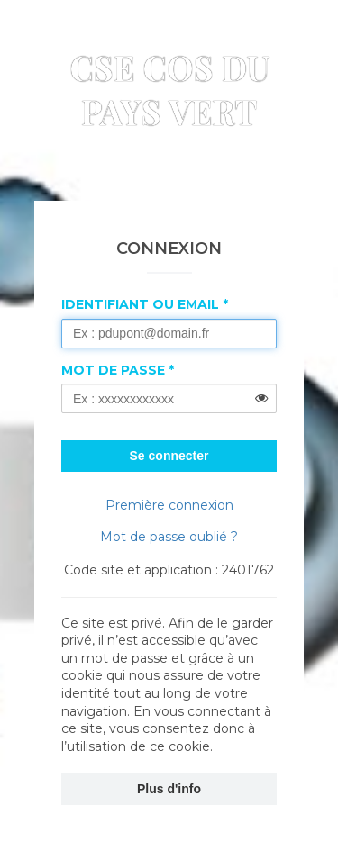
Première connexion (169, 505)
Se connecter (169, 456)
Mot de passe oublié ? (169, 537)
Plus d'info (169, 789)
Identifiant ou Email (140, 304)
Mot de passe (113, 370)
